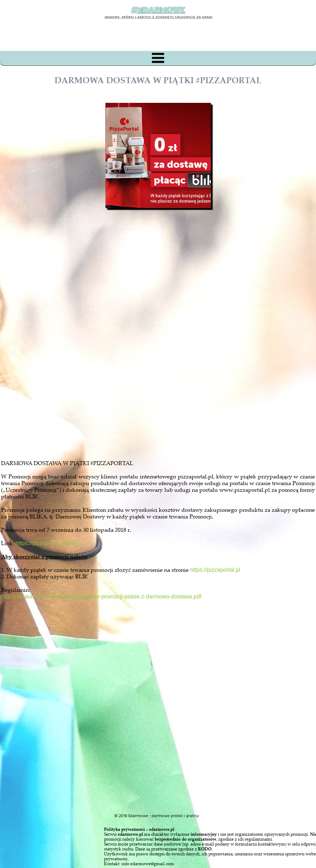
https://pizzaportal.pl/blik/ (46, 543)
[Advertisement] (165, 370)
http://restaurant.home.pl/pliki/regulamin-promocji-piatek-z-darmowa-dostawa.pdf (101, 597)
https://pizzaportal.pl (215, 570)
